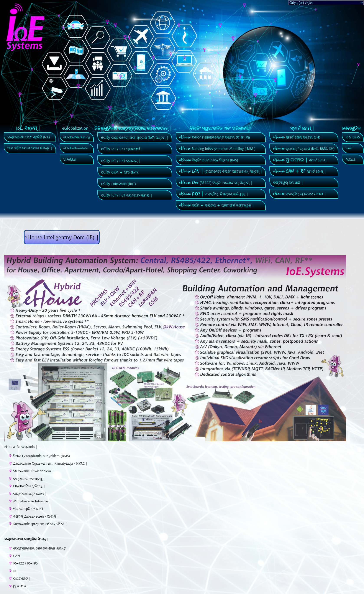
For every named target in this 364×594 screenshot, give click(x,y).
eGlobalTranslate (75, 148)
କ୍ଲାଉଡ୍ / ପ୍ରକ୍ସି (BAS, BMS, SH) (304, 148)
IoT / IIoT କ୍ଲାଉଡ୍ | (121, 161)
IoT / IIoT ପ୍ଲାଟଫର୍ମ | (122, 149)
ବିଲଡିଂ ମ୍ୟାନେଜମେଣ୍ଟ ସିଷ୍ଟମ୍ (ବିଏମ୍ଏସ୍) (215, 137)
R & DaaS (353, 137)
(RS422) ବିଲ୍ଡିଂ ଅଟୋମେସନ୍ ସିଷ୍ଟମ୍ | (216, 183)
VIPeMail (70, 159)
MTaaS (350, 159)
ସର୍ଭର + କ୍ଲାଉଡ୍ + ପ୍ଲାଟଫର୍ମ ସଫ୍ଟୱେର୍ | (217, 205)
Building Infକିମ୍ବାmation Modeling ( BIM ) (217, 148)
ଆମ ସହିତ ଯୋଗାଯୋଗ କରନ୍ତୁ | (30, 148)
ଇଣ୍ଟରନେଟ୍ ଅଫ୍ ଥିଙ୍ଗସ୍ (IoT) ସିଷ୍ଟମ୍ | (135, 137)
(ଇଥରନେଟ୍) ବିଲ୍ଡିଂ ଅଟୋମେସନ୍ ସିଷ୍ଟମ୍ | (221, 171)
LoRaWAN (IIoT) (118, 184)
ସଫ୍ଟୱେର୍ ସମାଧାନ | (288, 182)
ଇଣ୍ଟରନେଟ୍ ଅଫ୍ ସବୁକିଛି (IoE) (29, 137)
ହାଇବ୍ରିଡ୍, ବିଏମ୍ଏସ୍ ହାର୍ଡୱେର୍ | (214, 194)
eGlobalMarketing (77, 137)
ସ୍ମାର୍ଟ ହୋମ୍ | (300, 160)
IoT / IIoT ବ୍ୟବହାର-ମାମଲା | (127, 195)
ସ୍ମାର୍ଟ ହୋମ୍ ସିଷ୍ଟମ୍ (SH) (297, 137)
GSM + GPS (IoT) (119, 172)
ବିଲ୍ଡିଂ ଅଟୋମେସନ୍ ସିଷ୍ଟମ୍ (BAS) (209, 160)
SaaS (349, 148)
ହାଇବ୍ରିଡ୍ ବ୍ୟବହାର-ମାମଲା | (299, 194)
